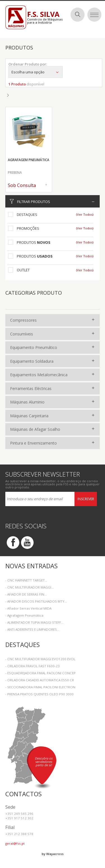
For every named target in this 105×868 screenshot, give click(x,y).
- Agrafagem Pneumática (24, 615)
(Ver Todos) (85, 214)
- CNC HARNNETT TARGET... (26, 580)
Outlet (23, 270)
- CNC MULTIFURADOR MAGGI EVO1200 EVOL (40, 659)
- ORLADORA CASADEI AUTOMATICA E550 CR (40, 680)
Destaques (27, 215)
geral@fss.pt (15, 843)
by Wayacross (53, 854)
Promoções (28, 228)
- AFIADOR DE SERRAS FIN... (26, 594)
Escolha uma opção (36, 72)
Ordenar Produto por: (28, 64)
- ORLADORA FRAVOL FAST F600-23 (32, 666)
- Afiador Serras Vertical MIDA (28, 608)
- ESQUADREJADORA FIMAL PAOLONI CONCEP (40, 673)
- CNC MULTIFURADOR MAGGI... (30, 587)
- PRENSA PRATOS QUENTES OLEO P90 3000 (39, 694)
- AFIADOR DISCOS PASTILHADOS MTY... (36, 601)
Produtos (34, 242)
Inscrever (86, 499)
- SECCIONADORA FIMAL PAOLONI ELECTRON (40, 687)
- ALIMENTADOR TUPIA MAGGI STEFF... (34, 622)
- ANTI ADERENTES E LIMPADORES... (32, 629)
